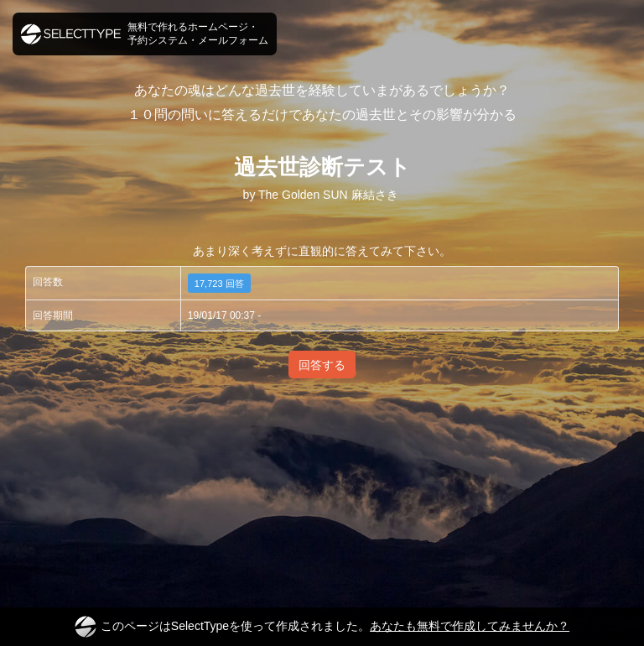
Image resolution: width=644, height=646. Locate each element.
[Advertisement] (322, 448)
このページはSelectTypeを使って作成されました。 (322, 627)
